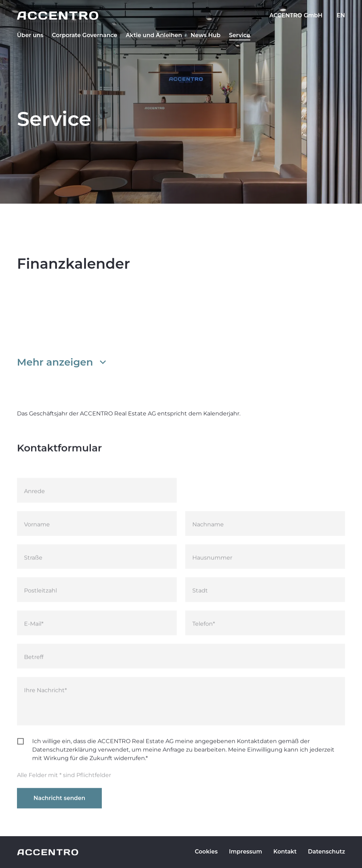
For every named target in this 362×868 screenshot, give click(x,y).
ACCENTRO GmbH (296, 15)
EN (341, 15)
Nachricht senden (60, 803)
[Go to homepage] (181, 16)
